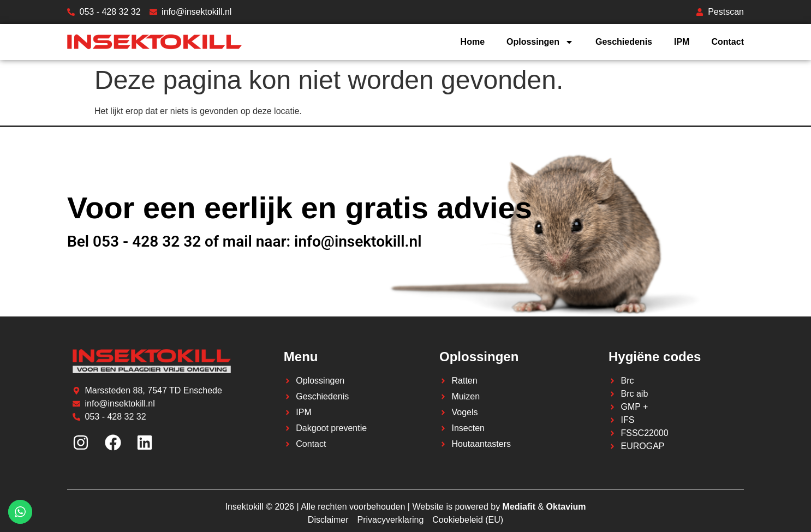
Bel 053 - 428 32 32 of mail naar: (181, 241)
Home (473, 42)
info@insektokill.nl (358, 241)
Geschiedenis (624, 42)
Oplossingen (540, 42)
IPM (682, 42)
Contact (727, 42)
